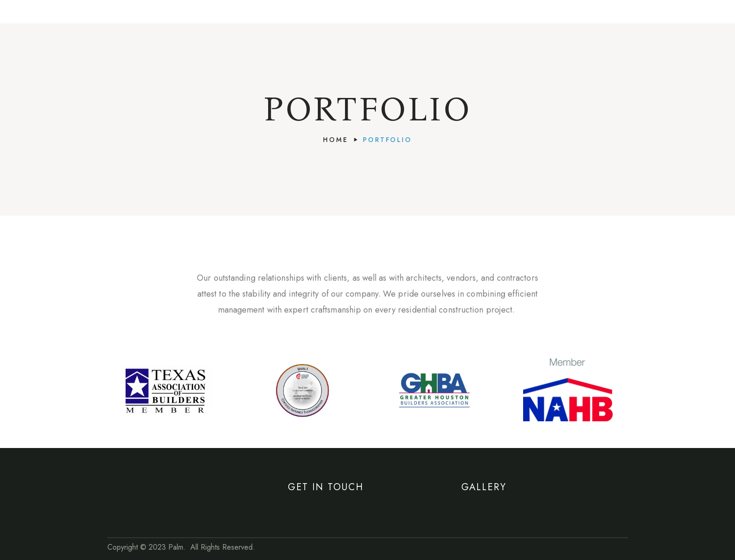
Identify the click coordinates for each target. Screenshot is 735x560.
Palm (176, 547)
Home (335, 140)
